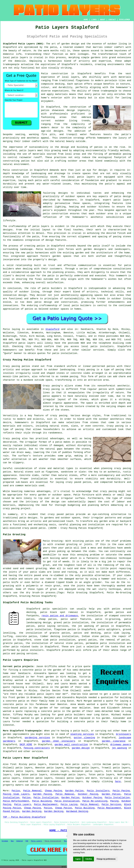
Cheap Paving (53, 791)
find (13, 764)
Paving (114, 801)
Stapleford (52, 329)
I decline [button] (89, 859)
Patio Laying (69, 804)
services (37, 751)
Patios (16, 791)
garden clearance (114, 741)
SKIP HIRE (26, 745)
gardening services (37, 738)
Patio (6, 329)
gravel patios (87, 640)
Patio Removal (32, 791)
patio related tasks (25, 647)
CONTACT (112, 20)
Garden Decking (32, 811)
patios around (122, 609)
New (12, 841)
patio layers (20, 58)
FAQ (27, 841)
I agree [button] (78, 859)
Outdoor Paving (88, 794)
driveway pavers (121, 745)
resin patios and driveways (60, 616)
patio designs (28, 518)
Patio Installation (46, 798)
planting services (82, 734)
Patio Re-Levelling (95, 801)
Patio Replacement (46, 804)
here (118, 782)
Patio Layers (23, 804)
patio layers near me (51, 694)
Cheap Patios (64, 808)
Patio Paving (121, 791)
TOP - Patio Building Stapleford (24, 817)
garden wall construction (71, 745)
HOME (86, 20)
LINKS (94, 20)
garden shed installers (59, 741)
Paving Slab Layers (16, 794)
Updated (19, 841)
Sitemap (5, 841)
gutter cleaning (84, 738)
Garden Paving (43, 794)
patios (29, 309)
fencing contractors (37, 748)
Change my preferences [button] (106, 859)
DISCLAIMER (124, 20)
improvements (21, 734)
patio (38, 180)
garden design (81, 748)
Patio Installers (98, 791)
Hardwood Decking (77, 811)
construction (78, 107)
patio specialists (55, 609)
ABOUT (103, 20)
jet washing (119, 748)
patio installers (102, 346)
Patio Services (111, 804)
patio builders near (79, 715)
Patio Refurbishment (16, 801)
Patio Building (42, 801)
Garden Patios (74, 791)
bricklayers (124, 734)
